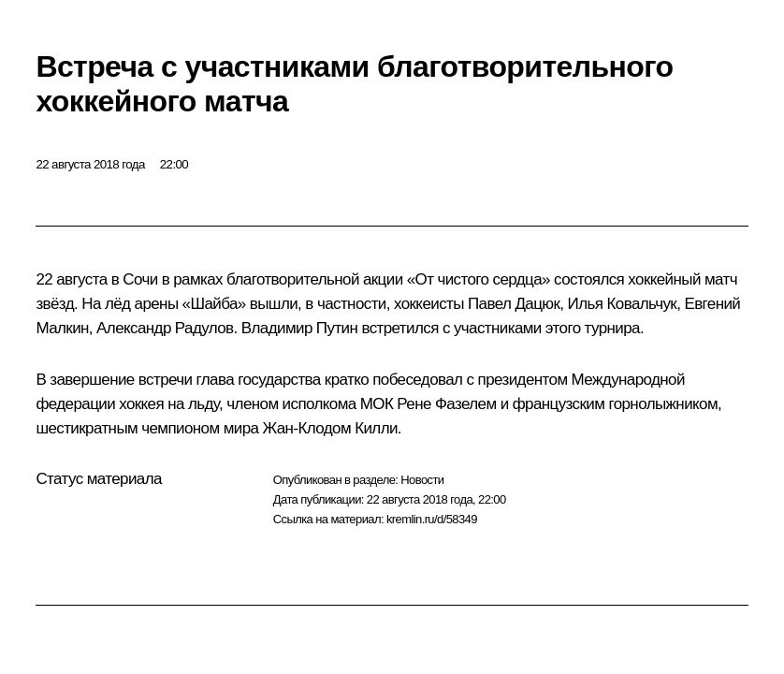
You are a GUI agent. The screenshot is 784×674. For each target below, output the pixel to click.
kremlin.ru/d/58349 (432, 519)
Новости (422, 480)
